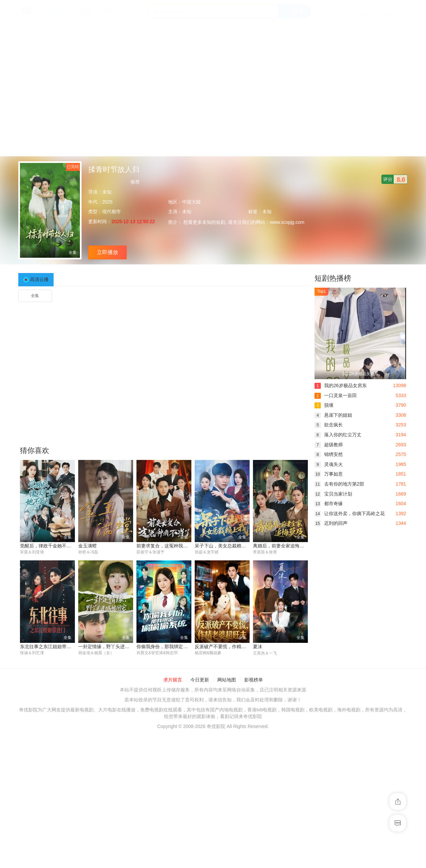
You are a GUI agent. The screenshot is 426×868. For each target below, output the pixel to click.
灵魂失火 (329, 464)
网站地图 (227, 680)
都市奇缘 (329, 504)
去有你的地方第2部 (339, 484)
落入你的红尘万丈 (338, 435)
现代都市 (111, 212)
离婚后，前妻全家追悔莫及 (281, 546)
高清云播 (39, 279)
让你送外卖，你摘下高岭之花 (350, 513)
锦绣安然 (329, 454)
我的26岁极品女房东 (341, 385)
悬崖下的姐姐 (333, 415)
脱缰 (324, 405)
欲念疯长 (329, 425)
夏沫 (258, 647)
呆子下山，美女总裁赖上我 (223, 546)
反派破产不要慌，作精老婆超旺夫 (230, 647)
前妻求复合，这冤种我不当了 (167, 546)
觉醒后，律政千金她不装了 (48, 546)
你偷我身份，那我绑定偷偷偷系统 (171, 647)
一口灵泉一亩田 (336, 395)
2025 (107, 202)
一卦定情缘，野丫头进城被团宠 (111, 647)
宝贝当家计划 (333, 494)
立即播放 (107, 252)
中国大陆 (191, 202)
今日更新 (200, 680)
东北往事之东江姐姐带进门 (48, 647)
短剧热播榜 (333, 278)
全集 (35, 296)
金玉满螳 (88, 546)
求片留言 (173, 680)
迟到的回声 (331, 523)
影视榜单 (254, 680)
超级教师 (329, 445)
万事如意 (329, 474)
